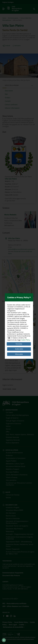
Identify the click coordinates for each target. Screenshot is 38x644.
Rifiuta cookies (19, 338)
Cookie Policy (25, 323)
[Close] (30, 281)
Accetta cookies (19, 333)
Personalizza (19, 327)
